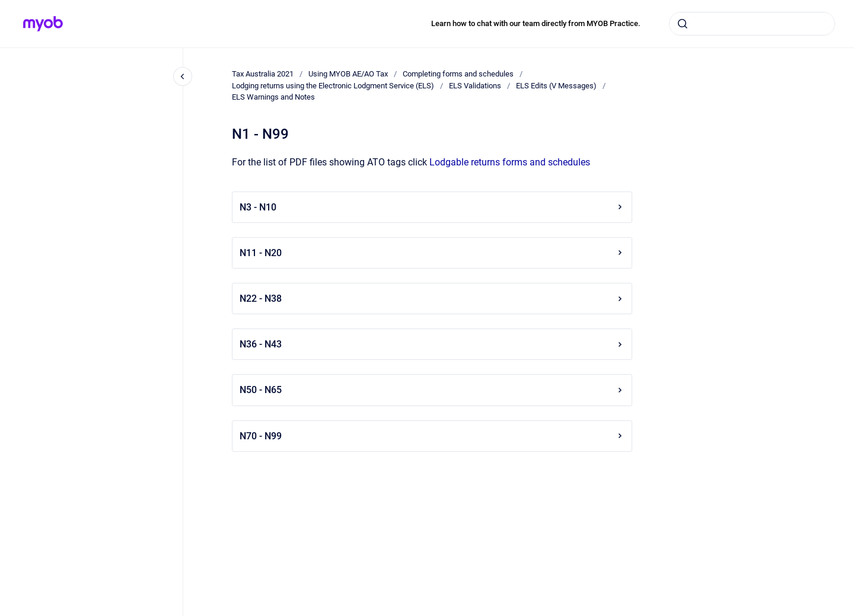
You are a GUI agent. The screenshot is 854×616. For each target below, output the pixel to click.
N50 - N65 (432, 390)
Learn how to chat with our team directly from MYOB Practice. (536, 23)
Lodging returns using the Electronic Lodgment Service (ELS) (333, 86)
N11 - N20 (432, 253)
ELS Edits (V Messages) (556, 86)
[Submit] (683, 24)
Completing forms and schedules (458, 74)
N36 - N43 (432, 344)
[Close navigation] (183, 76)
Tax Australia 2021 (263, 74)
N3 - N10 (432, 207)
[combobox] (752, 24)
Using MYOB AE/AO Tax (348, 74)
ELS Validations (475, 86)
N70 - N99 (432, 436)
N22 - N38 (432, 299)
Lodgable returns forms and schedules (510, 162)
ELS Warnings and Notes (273, 97)
